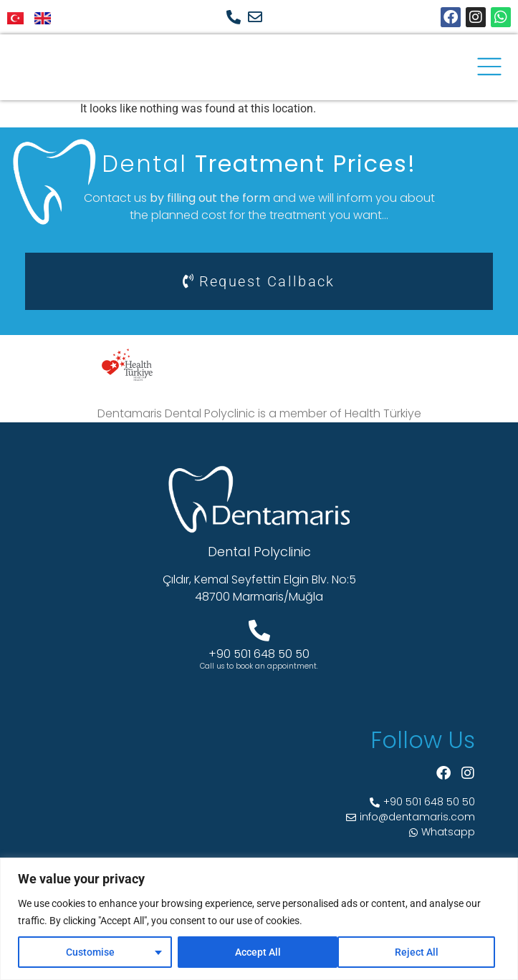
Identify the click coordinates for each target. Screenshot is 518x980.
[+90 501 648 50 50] (259, 631)
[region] (259, 919)
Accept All (421, 952)
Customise (90, 952)
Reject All (256, 952)
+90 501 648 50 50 (259, 654)
